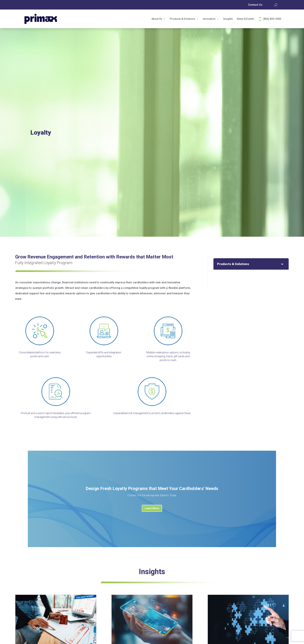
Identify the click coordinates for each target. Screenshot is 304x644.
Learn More (152, 508)
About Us (157, 19)
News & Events (245, 19)
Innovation (209, 19)
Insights (228, 19)
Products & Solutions (182, 19)
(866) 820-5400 (272, 19)
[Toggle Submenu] (282, 264)
